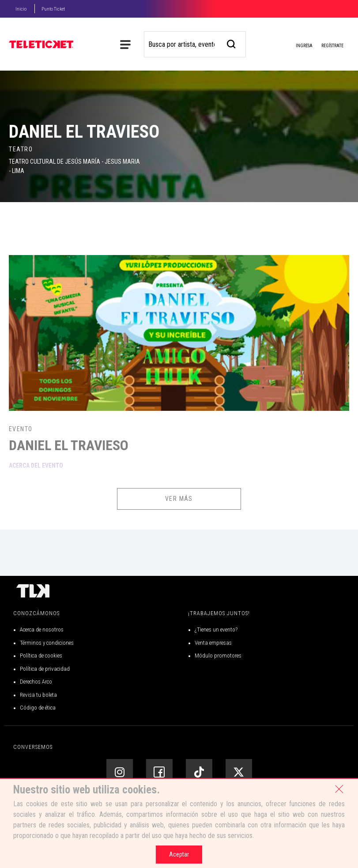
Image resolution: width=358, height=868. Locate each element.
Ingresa (297, 46)
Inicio (21, 9)
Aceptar (179, 854)
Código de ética (38, 708)
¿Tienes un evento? (216, 629)
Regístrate (332, 46)
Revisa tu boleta (38, 695)
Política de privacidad (45, 669)
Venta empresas (213, 643)
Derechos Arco (36, 682)
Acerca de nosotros (42, 629)
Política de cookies (41, 656)
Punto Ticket (53, 9)
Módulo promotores (218, 656)
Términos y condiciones (47, 643)
